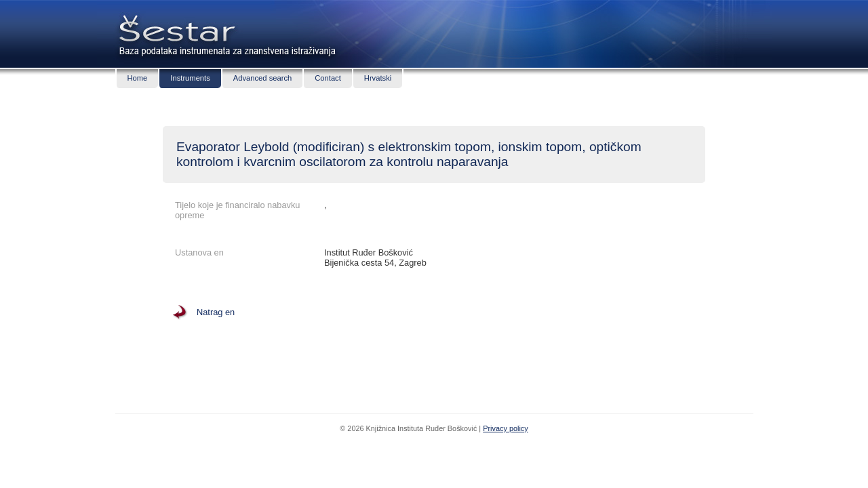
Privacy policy (505, 428)
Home (138, 78)
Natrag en (216, 312)
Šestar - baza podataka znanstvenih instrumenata (175, 27)
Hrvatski (378, 78)
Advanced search (262, 78)
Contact (328, 78)
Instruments (190, 78)
